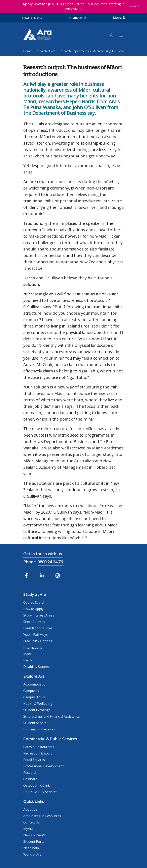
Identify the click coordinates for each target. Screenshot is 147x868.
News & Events (32, 18)
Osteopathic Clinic (37, 785)
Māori (28, 654)
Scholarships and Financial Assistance (51, 716)
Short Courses (34, 622)
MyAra (119, 18)
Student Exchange (37, 710)
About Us (30, 809)
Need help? (32, 848)
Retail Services (34, 760)
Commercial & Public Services (50, 739)
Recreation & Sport (38, 753)
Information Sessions (40, 729)
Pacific (28, 660)
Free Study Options (38, 641)
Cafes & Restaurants (39, 747)
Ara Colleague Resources (42, 816)
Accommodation (35, 684)
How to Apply (33, 609)
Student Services (36, 723)
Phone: (30, 562)
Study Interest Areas (39, 615)
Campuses (31, 691)
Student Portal (34, 842)
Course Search (34, 602)
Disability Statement (39, 667)
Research (30, 773)
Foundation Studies (38, 628)
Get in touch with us (43, 554)
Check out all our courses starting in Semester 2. (74, 6)
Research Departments (74, 51)
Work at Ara (32, 854)
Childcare (30, 779)
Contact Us (32, 822)
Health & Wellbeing (38, 704)
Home (27, 51)
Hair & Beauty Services (40, 792)
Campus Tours (34, 697)
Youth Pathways (35, 635)
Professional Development (43, 766)
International (77, 18)
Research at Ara (45, 51)
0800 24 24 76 (50, 562)
